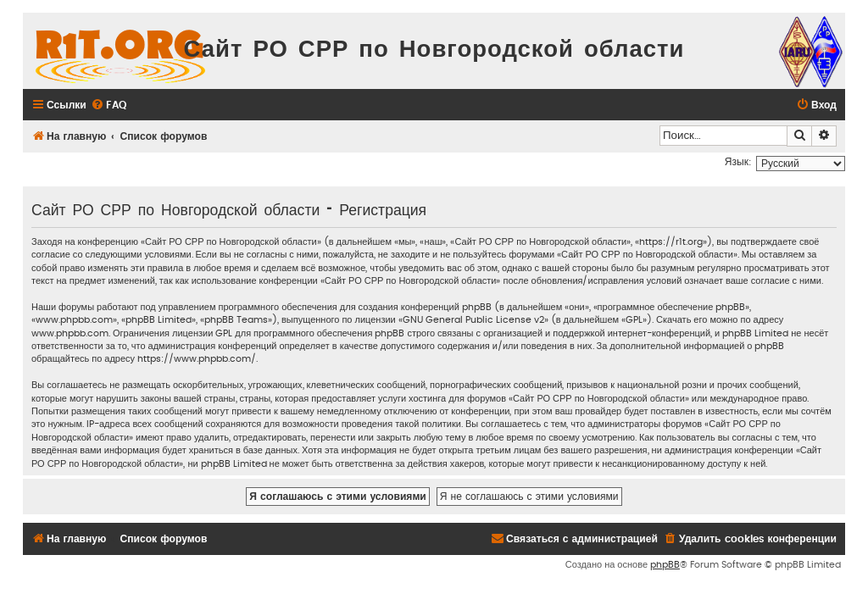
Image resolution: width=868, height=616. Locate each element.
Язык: (738, 162)
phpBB (665, 565)
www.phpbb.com (70, 333)
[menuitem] (108, 105)
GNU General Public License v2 (473, 320)
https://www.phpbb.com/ (197, 359)
